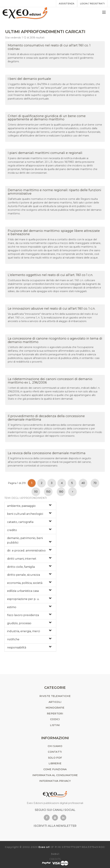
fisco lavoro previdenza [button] (23, 615)
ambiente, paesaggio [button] (21, 506)
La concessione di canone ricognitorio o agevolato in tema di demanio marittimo (55, 340)
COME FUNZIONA (55, 769)
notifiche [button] (13, 639)
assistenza (67, 3)
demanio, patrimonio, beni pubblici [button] (25, 540)
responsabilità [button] (17, 647)
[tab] (30, 506)
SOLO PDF (55, 758)
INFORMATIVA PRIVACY (55, 781)
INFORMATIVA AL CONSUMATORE (55, 775)
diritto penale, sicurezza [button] (24, 575)
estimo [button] (12, 607)
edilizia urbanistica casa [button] (23, 591)
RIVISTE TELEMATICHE (55, 696)
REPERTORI (55, 714)
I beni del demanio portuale (29, 79)
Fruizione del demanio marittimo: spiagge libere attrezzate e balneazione (54, 233)
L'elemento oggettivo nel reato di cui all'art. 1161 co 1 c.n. (50, 275)
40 (83, 483)
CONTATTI (55, 752)
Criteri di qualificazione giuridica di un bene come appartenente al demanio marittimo (47, 118)
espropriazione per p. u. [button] (23, 599)
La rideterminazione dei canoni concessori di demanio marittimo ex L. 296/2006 (50, 381)
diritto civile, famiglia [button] (21, 567)
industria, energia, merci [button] (24, 631)
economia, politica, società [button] (25, 583)
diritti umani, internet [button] (22, 559)
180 (61, 492)
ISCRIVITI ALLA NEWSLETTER (55, 826)
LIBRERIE (55, 763)
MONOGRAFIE (55, 708)
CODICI (55, 719)
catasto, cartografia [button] (20, 522)
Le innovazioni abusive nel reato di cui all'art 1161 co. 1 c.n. (52, 309)
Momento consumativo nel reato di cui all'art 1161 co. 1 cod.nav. (49, 47)
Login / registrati (92, 3)
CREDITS (55, 859)
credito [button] (12, 530)
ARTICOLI (55, 702)
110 (36, 492)
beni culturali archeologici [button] (25, 514)
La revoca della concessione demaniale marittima (47, 453)
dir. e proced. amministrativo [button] (26, 551)
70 (95, 483)
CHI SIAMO (55, 746)
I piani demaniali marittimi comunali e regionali (45, 153)
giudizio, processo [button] (19, 623)
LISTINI (55, 725)
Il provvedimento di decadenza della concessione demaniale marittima (46, 418)
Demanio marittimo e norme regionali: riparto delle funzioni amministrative (54, 192)
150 (48, 492)
